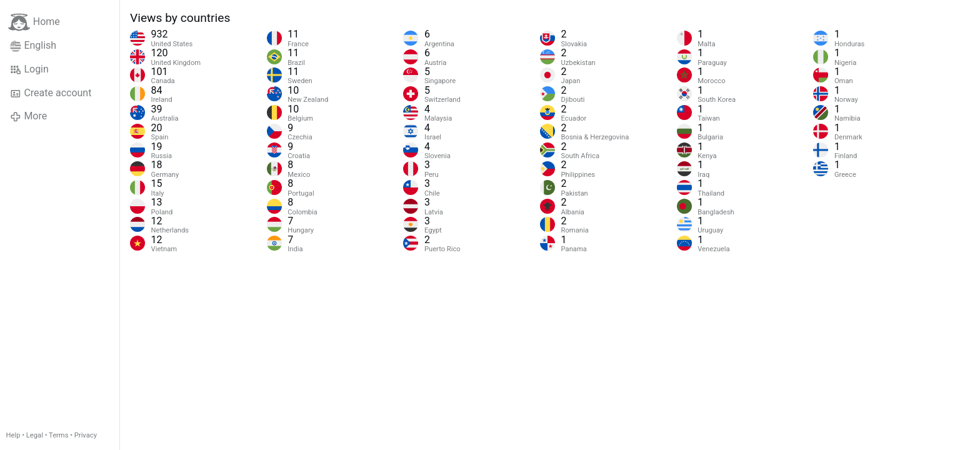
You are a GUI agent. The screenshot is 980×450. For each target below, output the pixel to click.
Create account (51, 93)
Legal (35, 435)
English (33, 46)
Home (34, 22)
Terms (58, 435)
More (28, 116)
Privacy (86, 435)
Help (13, 435)
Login (29, 69)
